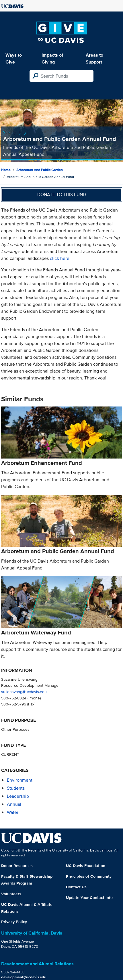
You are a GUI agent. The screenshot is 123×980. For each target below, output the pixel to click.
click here (60, 258)
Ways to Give (14, 59)
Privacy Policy (14, 922)
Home (6, 170)
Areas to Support (94, 59)
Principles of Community (89, 876)
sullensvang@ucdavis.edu (24, 692)
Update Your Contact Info (89, 897)
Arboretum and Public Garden (40, 170)
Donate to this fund (62, 194)
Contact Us (76, 887)
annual (14, 804)
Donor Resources (17, 866)
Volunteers (11, 894)
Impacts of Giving (52, 59)
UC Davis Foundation (86, 866)
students (16, 788)
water (13, 812)
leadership (18, 796)
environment (20, 780)
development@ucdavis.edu (24, 977)
